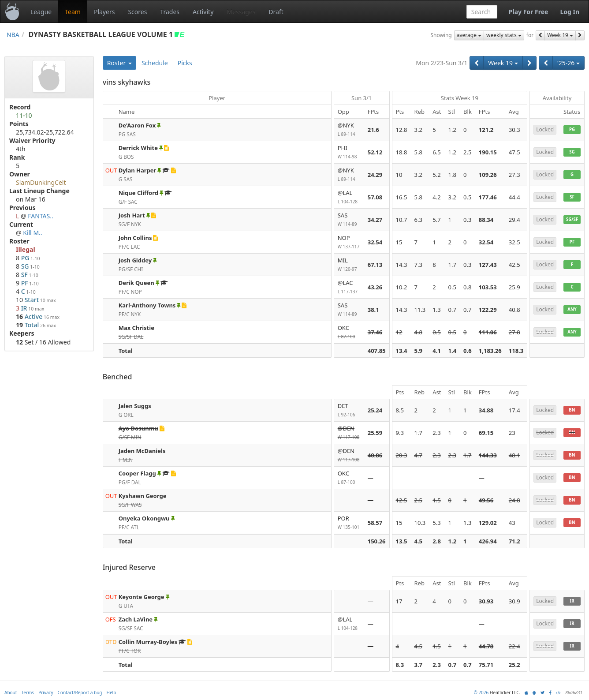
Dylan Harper (138, 170)
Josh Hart (132, 215)
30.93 (486, 601)
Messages (241, 12)
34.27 (375, 220)
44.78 (486, 646)
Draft (276, 12)
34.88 (486, 410)
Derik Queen (136, 283)
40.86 (375, 455)
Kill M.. (32, 233)
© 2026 (481, 693)
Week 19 (560, 35)
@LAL (349, 197)
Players (104, 12)
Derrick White (138, 148)
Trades (170, 12)
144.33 (488, 455)
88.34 (486, 220)
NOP (349, 242)
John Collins (135, 238)
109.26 (488, 175)
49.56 (486, 500)
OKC (349, 332)
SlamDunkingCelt (41, 182)
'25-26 (568, 63)
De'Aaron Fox (137, 125)
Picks (185, 63)
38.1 (373, 310)
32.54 (375, 242)
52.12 (375, 152)
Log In (570, 12)
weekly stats (504, 35)
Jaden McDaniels (142, 451)
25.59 (375, 433)
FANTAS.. (41, 216)
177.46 (488, 197)
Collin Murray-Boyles (148, 642)
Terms (28, 693)
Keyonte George (142, 597)
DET (349, 410)
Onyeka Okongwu (144, 518)
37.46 (375, 332)
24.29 (375, 175)
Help (112, 693)
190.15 (488, 152)
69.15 (486, 433)
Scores (137, 12)
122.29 (488, 310)
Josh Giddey (135, 260)
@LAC (349, 287)
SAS (349, 220)
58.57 (375, 523)
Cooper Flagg (137, 473)
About (11, 693)
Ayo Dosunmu (138, 428)
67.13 (375, 265)
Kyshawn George (143, 496)
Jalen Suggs (135, 406)
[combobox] (482, 12)
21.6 (373, 130)
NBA (13, 35)
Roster (119, 63)
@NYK (349, 130)
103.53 (488, 287)
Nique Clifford (138, 193)
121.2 (486, 130)
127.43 (488, 265)
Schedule (155, 63)
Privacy (46, 693)
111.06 (488, 332)
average (469, 35)
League (41, 12)
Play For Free (529, 12)
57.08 (375, 197)
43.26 (375, 287)
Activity (203, 12)
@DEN (349, 433)
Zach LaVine (136, 619)
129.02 (488, 523)
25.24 (375, 410)
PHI (349, 152)
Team (73, 12)
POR (349, 523)
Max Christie (136, 328)
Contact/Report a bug (80, 693)
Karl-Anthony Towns (147, 305)
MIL (349, 265)
